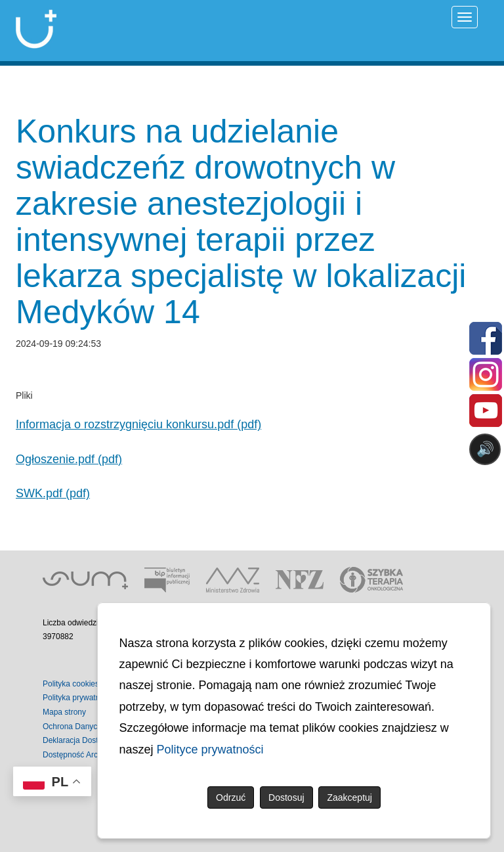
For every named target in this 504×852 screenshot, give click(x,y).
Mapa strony (64, 712)
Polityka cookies (71, 684)
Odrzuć (231, 797)
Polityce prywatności (210, 750)
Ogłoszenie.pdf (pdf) (69, 459)
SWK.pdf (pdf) (53, 493)
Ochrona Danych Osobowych (94, 727)
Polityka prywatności (78, 698)
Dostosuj (286, 797)
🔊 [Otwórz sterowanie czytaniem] (485, 449)
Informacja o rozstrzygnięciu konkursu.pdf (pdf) (138, 424)
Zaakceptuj (349, 797)
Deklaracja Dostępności (84, 740)
